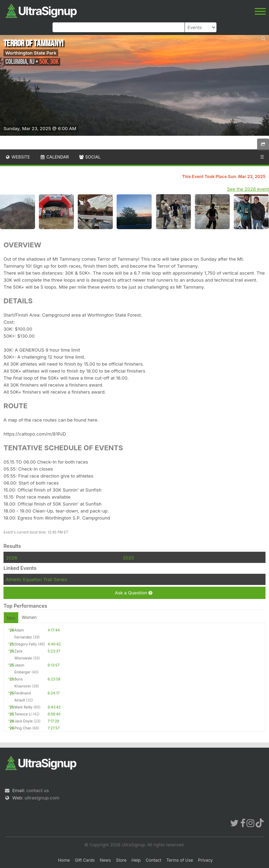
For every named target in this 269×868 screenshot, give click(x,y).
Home (64, 860)
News (105, 860)
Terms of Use (180, 860)
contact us (37, 790)
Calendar (54, 157)
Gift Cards (85, 860)
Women (29, 617)
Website (18, 157)
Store (121, 860)
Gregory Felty (26, 644)
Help (136, 860)
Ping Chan (23, 728)
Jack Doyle (23, 721)
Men (11, 618)
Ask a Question (134, 593)
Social (89, 157)
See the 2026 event (248, 189)
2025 (129, 558)
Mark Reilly (23, 707)
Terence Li (23, 714)
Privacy (205, 860)
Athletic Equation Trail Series (36, 579)
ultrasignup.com (42, 798)
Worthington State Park (31, 53)
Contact (154, 860)
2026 (12, 558)
